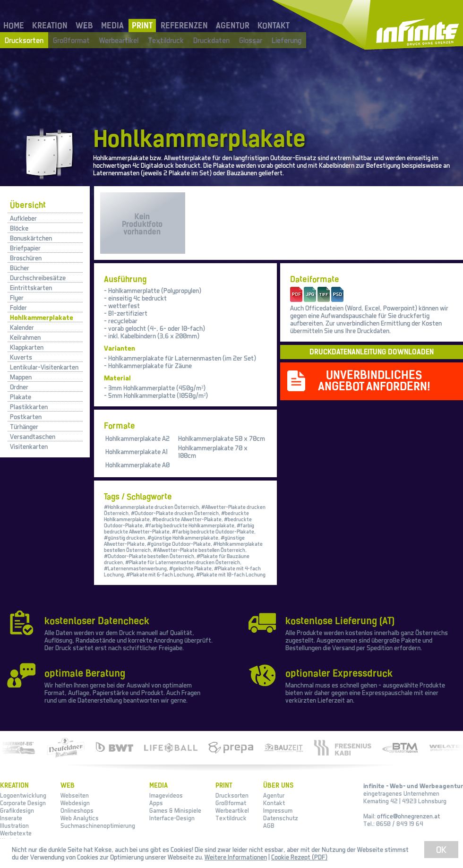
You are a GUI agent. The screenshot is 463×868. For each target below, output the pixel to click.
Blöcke (19, 228)
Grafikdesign (17, 810)
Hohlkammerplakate (42, 317)
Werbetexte (16, 833)
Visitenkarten (29, 446)
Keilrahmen (25, 337)
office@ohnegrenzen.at (408, 816)
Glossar (251, 40)
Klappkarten (27, 347)
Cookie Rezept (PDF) (299, 857)
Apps (156, 803)
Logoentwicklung (23, 795)
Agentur (274, 795)
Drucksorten (24, 40)
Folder (18, 307)
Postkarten (26, 417)
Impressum (278, 810)
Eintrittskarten (31, 288)
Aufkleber (23, 218)
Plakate (21, 397)
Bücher (20, 268)
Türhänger (24, 426)
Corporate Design (23, 803)
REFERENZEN (184, 26)
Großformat (71, 40)
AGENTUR (233, 26)
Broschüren (26, 258)
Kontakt (274, 803)
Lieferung (287, 40)
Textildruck (166, 40)
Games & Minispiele (175, 810)
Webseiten (75, 795)
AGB (269, 825)
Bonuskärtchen (31, 238)
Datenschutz (281, 818)
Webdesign (75, 803)
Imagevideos (166, 795)
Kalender (22, 327)
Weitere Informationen (236, 857)
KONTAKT (274, 26)
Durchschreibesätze (38, 278)
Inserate (11, 818)
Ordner (19, 387)
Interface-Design (172, 818)
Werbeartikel (119, 40)
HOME (14, 26)
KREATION (50, 26)
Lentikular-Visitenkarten (44, 367)
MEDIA (112, 26)
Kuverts (21, 357)
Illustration (14, 825)
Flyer (17, 297)
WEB (84, 26)
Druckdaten (211, 40)
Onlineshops (77, 810)
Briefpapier (25, 248)
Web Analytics (80, 818)
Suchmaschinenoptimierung (98, 825)
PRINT (142, 26)
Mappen (21, 377)
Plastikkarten (29, 407)
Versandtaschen (33, 436)
